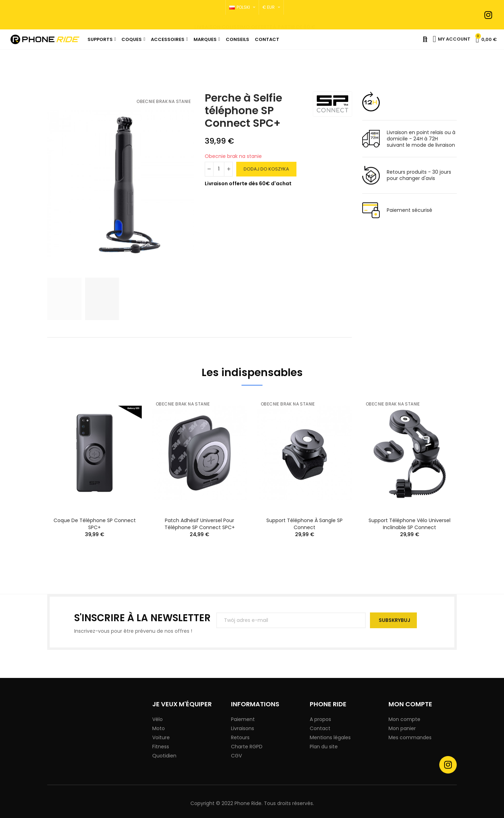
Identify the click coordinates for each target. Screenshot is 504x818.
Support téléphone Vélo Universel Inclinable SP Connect (409, 524)
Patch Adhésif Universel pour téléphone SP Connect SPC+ (200, 524)
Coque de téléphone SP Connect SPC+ (95, 524)
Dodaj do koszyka (266, 169)
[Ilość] (219, 169)
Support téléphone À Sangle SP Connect (304, 524)
